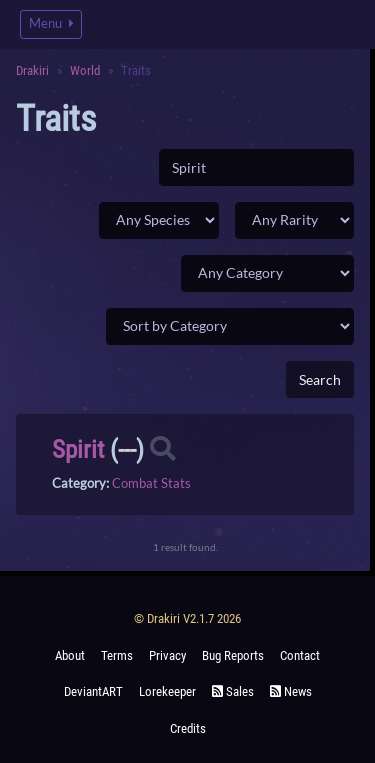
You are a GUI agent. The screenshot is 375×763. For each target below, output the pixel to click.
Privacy (167, 655)
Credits (188, 728)
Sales (233, 691)
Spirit (78, 449)
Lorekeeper (167, 691)
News (291, 691)
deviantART (93, 691)
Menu (51, 23)
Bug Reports (233, 655)
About (70, 655)
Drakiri (32, 70)
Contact (300, 655)
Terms (117, 655)
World (85, 70)
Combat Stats (151, 483)
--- (127, 449)
